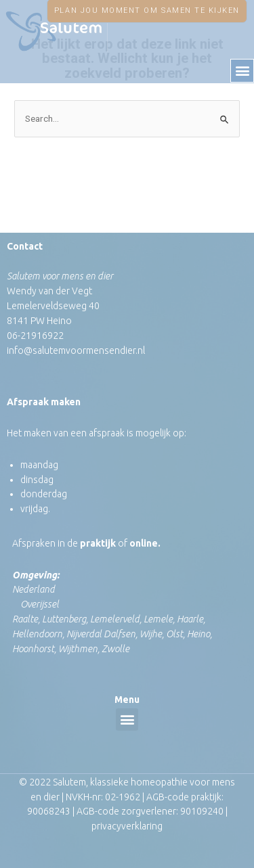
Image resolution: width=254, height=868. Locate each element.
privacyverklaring (127, 826)
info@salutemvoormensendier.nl (76, 350)
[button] (242, 71)
